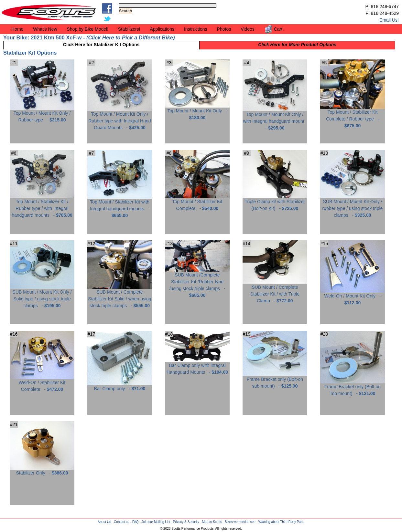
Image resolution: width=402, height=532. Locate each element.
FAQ (136, 522)
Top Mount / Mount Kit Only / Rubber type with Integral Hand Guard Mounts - (120, 118)
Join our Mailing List (156, 522)
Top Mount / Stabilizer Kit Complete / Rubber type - (353, 116)
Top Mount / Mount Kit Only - (197, 112)
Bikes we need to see (240, 522)
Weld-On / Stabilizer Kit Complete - (42, 383)
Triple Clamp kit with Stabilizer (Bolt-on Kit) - (275, 203)
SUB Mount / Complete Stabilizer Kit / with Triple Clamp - (275, 292)
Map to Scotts (212, 522)
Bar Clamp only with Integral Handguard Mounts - (197, 366)
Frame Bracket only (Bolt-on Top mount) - (353, 388)
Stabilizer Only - (42, 470)
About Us (104, 522)
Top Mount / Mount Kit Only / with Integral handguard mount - (275, 119)
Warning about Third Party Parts (281, 522)
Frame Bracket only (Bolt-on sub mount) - (275, 380)
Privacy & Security (186, 522)
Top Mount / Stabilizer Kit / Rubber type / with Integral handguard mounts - (42, 206)
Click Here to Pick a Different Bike (130, 37)
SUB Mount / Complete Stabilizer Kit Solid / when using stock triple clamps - (120, 296)
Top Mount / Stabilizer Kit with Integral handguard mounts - (120, 206)
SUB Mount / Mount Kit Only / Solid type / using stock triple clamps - (42, 296)
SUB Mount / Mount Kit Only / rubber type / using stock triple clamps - (353, 206)
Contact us (122, 522)
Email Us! (389, 20)
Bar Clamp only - (120, 386)
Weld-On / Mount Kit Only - (353, 297)
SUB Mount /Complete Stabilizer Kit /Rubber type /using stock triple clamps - (197, 283)
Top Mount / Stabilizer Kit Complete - (197, 203)
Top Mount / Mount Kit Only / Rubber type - (42, 114)
